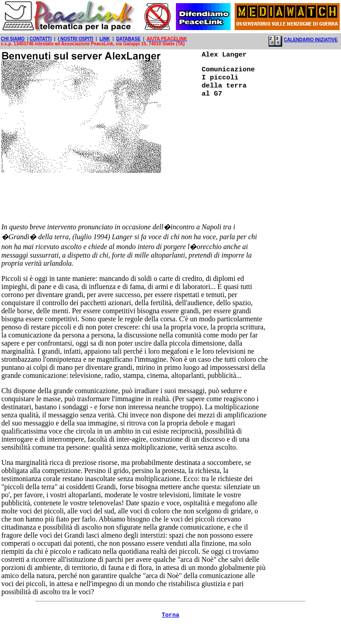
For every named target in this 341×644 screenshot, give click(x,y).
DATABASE (128, 39)
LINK (105, 39)
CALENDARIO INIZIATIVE (311, 40)
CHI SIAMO (13, 39)
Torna (170, 631)
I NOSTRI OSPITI (76, 39)
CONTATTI (41, 39)
